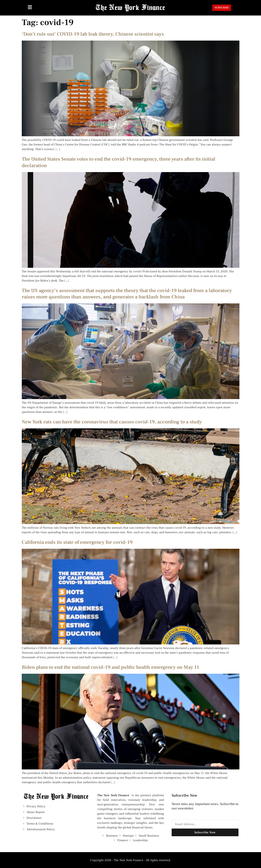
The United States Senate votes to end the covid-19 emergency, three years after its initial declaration (118, 162)
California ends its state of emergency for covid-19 (77, 542)
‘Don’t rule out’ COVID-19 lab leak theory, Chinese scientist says (93, 34)
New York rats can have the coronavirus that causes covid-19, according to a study (112, 422)
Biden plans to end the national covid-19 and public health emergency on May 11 (110, 667)
